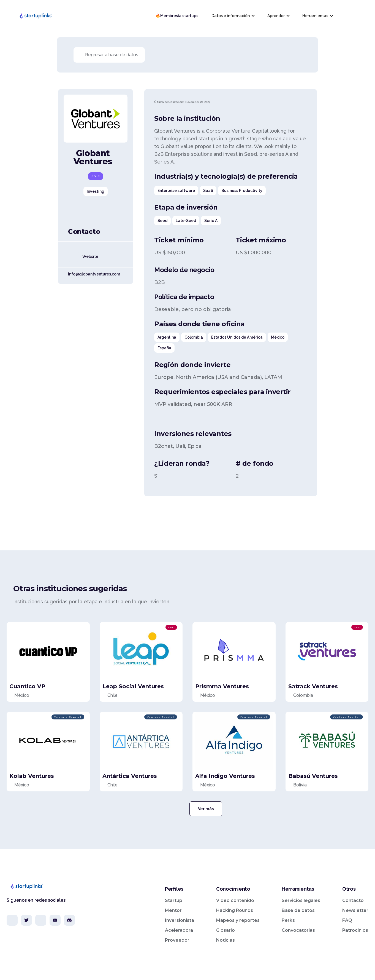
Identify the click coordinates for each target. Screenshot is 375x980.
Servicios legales (301, 900)
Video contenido (235, 900)
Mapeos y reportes (238, 920)
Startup (174, 900)
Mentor (173, 910)
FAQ (347, 920)
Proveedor (177, 940)
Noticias (225, 940)
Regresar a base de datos (112, 55)
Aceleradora (179, 930)
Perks (288, 920)
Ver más (206, 809)
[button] (233, 16)
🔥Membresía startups (177, 16)
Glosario (225, 930)
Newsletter (355, 910)
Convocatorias (298, 930)
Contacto (353, 900)
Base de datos (298, 910)
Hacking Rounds (235, 910)
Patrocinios (355, 930)
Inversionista (180, 920)
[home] (36, 16)
